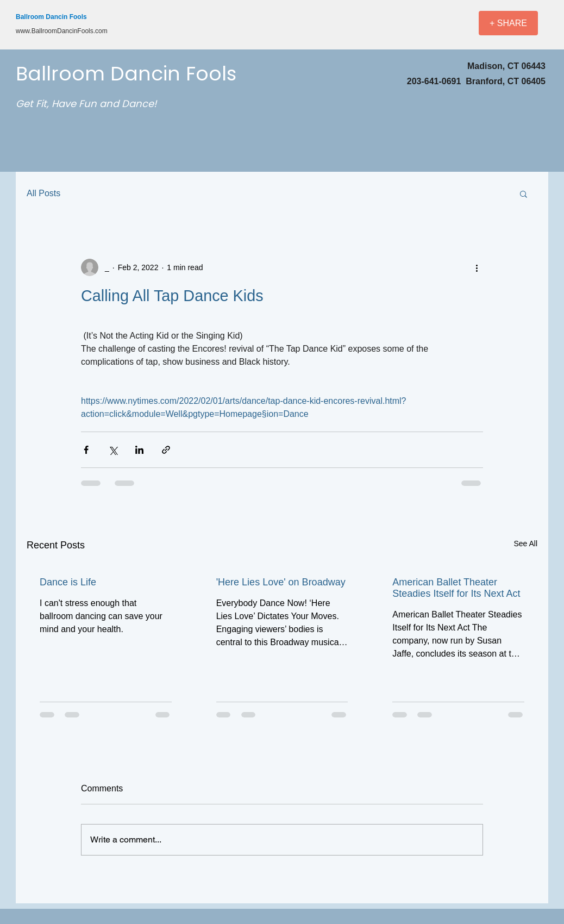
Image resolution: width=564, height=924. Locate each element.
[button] (524, 193)
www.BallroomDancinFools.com (62, 31)
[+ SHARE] (508, 23)
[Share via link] (166, 450)
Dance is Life (68, 582)
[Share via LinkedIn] (139, 450)
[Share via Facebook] (86, 450)
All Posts (43, 193)
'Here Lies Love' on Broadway (281, 582)
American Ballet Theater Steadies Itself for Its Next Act (456, 588)
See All (525, 544)
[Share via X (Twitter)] (113, 450)
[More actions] (477, 267)
